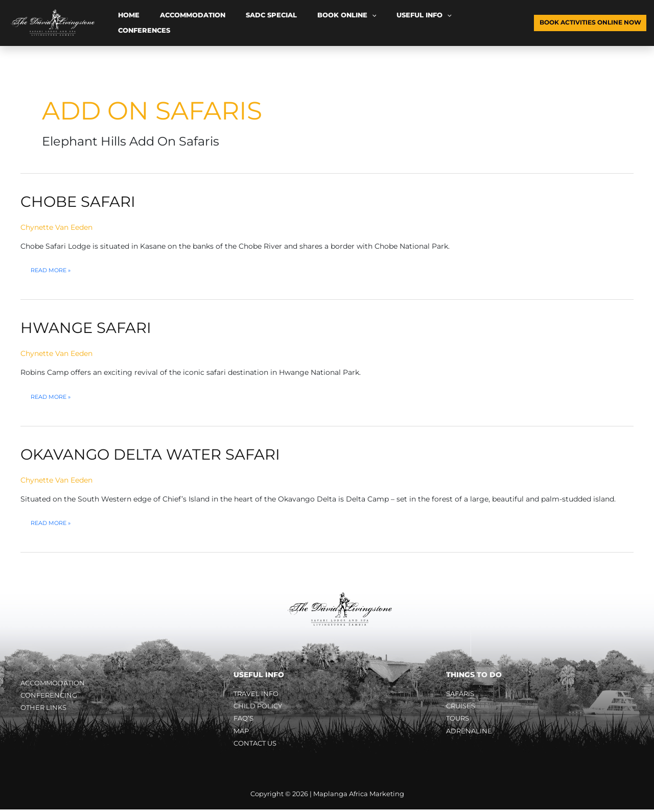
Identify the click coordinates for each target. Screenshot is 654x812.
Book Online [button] (298, 23)
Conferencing (50, 696)
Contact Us (257, 746)
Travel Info (258, 694)
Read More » (53, 270)
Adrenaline (470, 732)
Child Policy (260, 706)
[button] (323, 23)
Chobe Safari (80, 201)
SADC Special (237, 23)
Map (242, 732)
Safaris (462, 694)
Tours (459, 720)
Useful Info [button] (362, 23)
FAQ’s (244, 720)
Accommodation (172, 23)
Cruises (462, 706)
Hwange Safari (88, 328)
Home (122, 23)
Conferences (422, 23)
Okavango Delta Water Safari (155, 454)
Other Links (45, 709)
